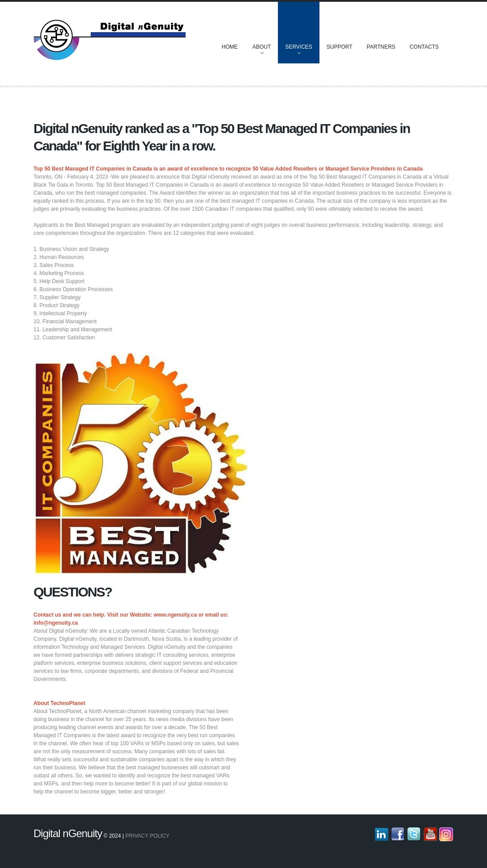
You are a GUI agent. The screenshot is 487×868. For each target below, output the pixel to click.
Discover (110, 40)
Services (298, 51)
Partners (381, 47)
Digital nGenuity (68, 833)
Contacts (424, 47)
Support (340, 47)
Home (230, 47)
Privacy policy (147, 836)
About (262, 51)
